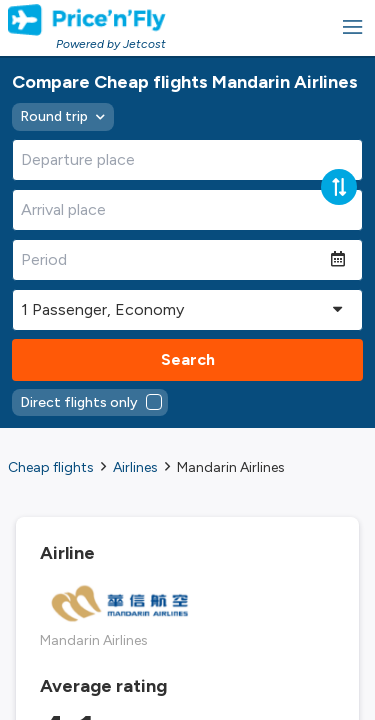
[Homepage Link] (87, 20)
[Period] (171, 260)
